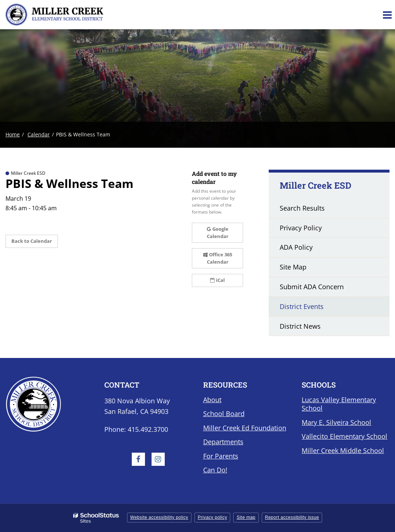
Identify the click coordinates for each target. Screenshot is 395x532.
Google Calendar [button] (218, 233)
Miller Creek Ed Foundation (245, 428)
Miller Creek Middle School (343, 450)
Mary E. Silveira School (336, 422)
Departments (223, 442)
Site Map (293, 267)
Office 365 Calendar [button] (218, 258)
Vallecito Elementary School (344, 436)
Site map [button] (246, 517)
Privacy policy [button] (212, 517)
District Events (302, 306)
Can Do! (215, 470)
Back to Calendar (32, 241)
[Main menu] (387, 15)
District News (300, 326)
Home (13, 134)
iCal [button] (217, 280)
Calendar (39, 134)
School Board (224, 414)
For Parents (221, 456)
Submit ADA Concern (312, 287)
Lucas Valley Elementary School (339, 404)
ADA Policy (296, 247)
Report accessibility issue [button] (292, 517)
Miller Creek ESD (316, 185)
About (212, 400)
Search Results (302, 208)
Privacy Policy (301, 228)
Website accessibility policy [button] (159, 517)
